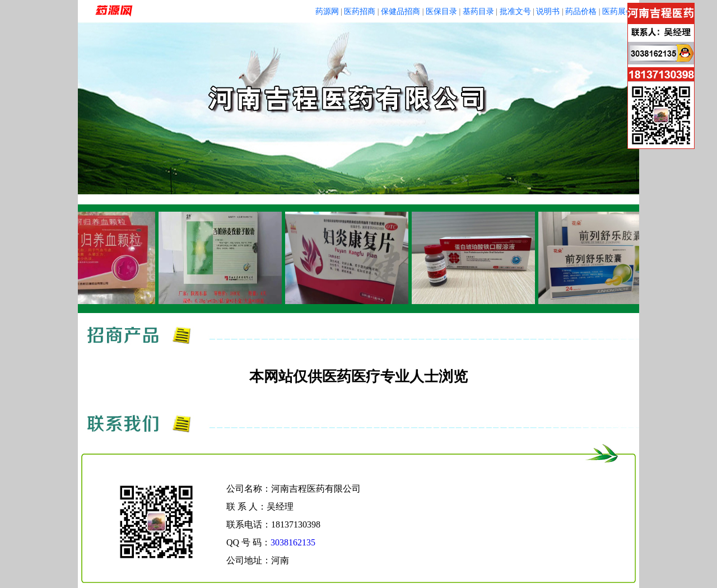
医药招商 (360, 11)
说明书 (548, 11)
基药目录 (478, 11)
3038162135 (293, 542)
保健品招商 (401, 11)
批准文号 (515, 11)
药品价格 (581, 11)
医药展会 (618, 11)
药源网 (327, 11)
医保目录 (441, 11)
